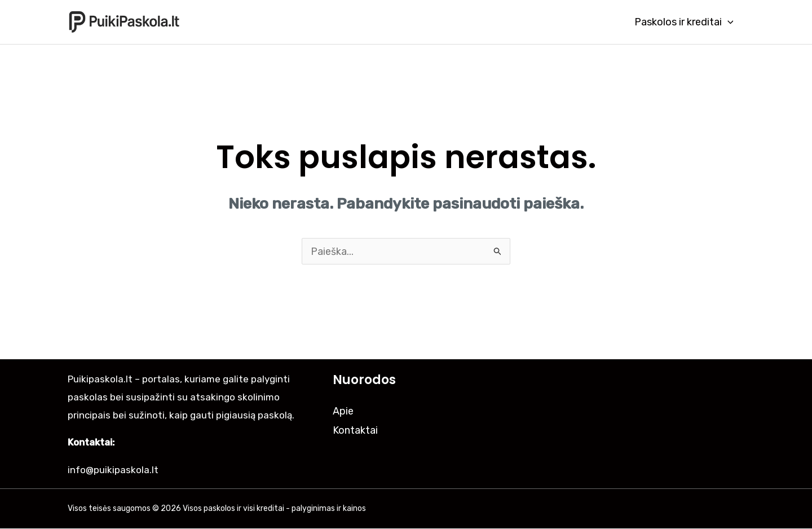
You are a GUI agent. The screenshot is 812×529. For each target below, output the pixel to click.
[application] (728, 22)
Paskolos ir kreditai (685, 22)
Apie (343, 411)
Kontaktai (355, 430)
